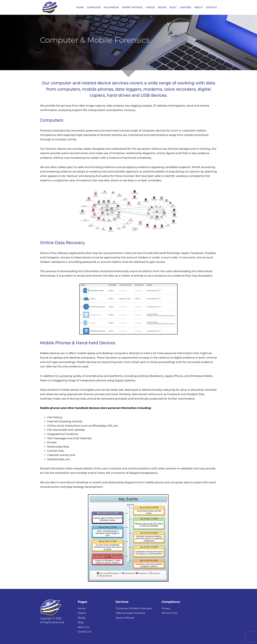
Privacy (166, 608)
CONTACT (211, 8)
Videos (82, 613)
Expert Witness (125, 618)
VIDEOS (150, 8)
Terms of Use (170, 613)
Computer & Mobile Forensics (134, 608)
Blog (81, 622)
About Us (84, 627)
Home (82, 608)
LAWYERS (185, 8)
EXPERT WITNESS (132, 8)
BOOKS (162, 8)
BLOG (173, 8)
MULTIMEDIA (111, 8)
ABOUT (198, 8)
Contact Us (85, 632)
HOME (80, 8)
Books (82, 618)
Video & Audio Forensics (130, 613)
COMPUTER (94, 8)
